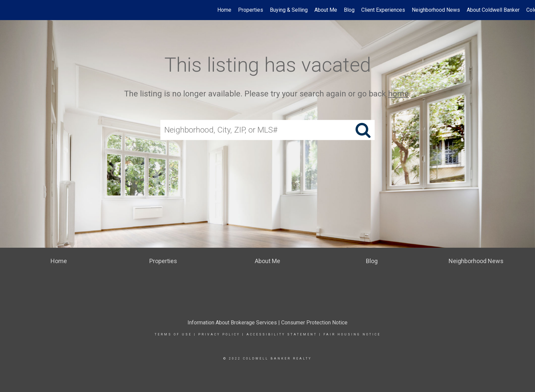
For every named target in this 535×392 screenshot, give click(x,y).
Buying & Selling (289, 10)
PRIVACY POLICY (219, 334)
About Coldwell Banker (493, 10)
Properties (251, 10)
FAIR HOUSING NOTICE (352, 334)
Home (224, 10)
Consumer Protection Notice (314, 323)
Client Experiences (383, 10)
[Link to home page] (9, 10)
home (398, 94)
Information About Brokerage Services (232, 323)
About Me (326, 10)
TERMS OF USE (173, 334)
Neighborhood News (436, 10)
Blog (349, 10)
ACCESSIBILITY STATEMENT (282, 334)
